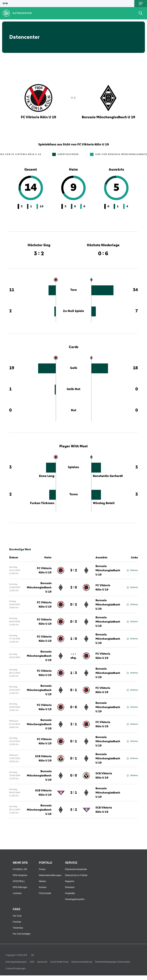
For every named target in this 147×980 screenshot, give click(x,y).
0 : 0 (74, 776)
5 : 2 (74, 810)
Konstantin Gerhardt (108, 476)
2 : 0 (74, 587)
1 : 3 (74, 673)
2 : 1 (74, 724)
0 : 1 (74, 741)
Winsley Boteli (104, 503)
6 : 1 (74, 690)
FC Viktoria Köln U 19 (44, 570)
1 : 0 (74, 639)
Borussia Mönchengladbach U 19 (108, 570)
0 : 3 (74, 622)
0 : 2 (74, 605)
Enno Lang (47, 476)
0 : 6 (74, 707)
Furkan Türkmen (42, 503)
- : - (73, 656)
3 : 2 (74, 570)
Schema (132, 570)
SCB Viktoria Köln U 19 (43, 758)
